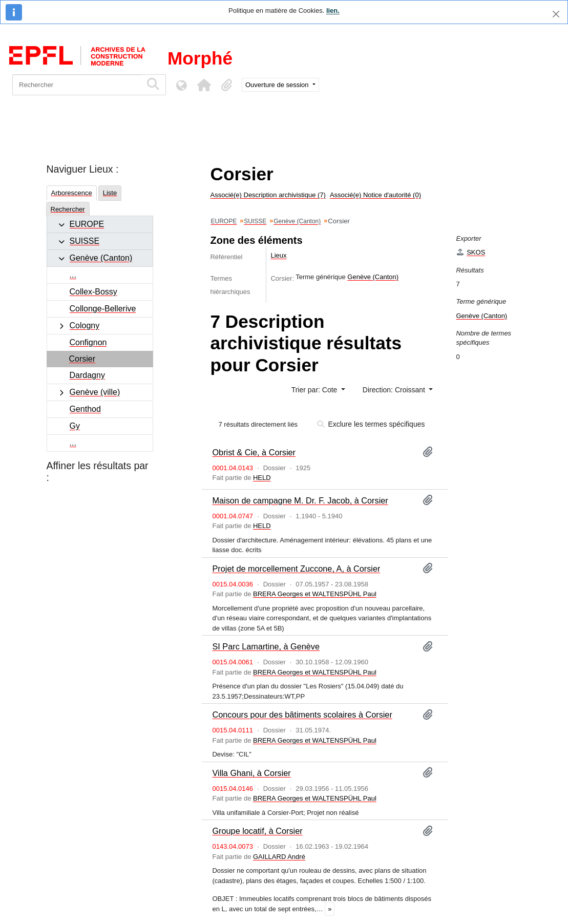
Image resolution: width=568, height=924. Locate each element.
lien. (333, 10)
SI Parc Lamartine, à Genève (266, 646)
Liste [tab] (110, 193)
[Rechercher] (77, 85)
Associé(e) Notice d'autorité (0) (375, 195)
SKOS (470, 252)
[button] (204, 85)
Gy (75, 426)
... (73, 275)
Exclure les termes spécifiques (371, 424)
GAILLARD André (279, 857)
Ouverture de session (278, 85)
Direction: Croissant (395, 390)
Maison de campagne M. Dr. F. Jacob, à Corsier (300, 500)
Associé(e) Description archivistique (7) (268, 195)
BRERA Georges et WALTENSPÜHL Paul (315, 594)
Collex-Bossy (93, 292)
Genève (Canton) (101, 258)
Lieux (278, 255)
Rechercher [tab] (68, 209)
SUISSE (85, 241)
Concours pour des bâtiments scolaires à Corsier (302, 715)
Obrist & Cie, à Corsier (254, 452)
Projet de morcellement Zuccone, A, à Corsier (296, 569)
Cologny (85, 325)
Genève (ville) (95, 392)
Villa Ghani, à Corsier (251, 773)
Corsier (82, 359)
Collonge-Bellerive (103, 309)
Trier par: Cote (315, 390)
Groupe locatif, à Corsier (257, 831)
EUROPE (87, 224)
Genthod (85, 409)
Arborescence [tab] (72, 193)
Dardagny (87, 375)
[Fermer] (556, 14)
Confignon (88, 342)
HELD (262, 478)
